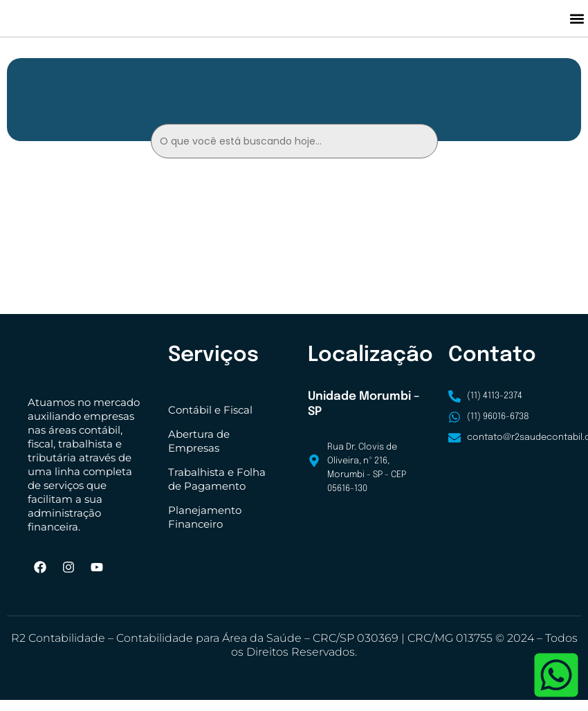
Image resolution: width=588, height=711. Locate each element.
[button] (577, 24)
